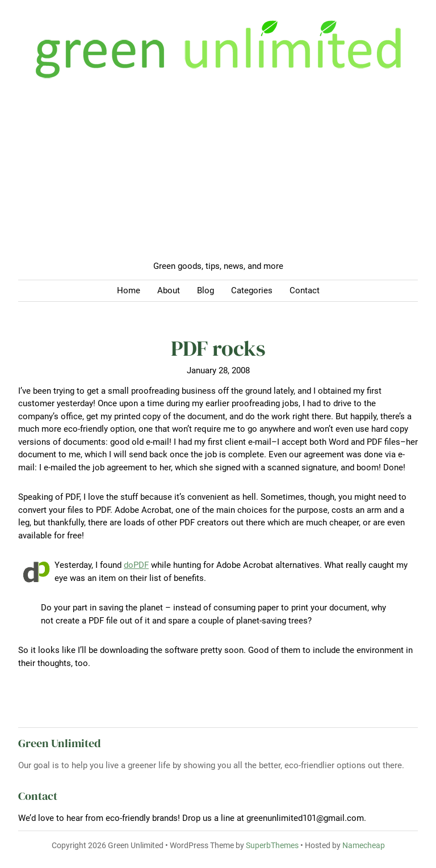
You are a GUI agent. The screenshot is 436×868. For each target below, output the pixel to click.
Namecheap (364, 845)
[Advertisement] (218, 175)
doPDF (136, 565)
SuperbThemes (272, 845)
